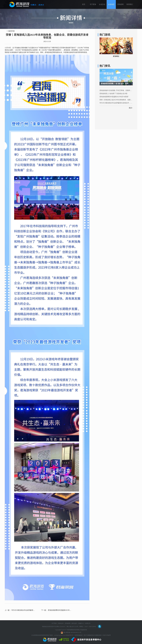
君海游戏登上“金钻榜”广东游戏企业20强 (113, 94)
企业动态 (111, 4)
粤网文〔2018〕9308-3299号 (88, 627)
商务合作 (61, 623)
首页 (84, 4)
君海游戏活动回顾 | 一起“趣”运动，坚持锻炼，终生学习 (117, 84)
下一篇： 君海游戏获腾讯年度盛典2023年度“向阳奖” (56, 610)
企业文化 (102, 4)
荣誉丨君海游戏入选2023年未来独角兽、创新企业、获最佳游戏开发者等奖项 (116, 100)
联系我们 (130, 4)
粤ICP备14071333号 (72, 627)
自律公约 (88, 623)
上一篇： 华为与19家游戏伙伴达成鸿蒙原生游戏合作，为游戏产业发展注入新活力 (20, 610)
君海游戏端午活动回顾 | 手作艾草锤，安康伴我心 (116, 90)
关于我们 (54, 623)
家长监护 (74, 623)
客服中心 (81, 623)
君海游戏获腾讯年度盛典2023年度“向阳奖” (114, 97)
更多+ (131, 108)
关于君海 (93, 4)
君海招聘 (120, 4)
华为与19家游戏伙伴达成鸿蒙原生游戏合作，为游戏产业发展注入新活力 (116, 103)
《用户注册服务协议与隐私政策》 (93, 635)
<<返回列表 (11, 31)
